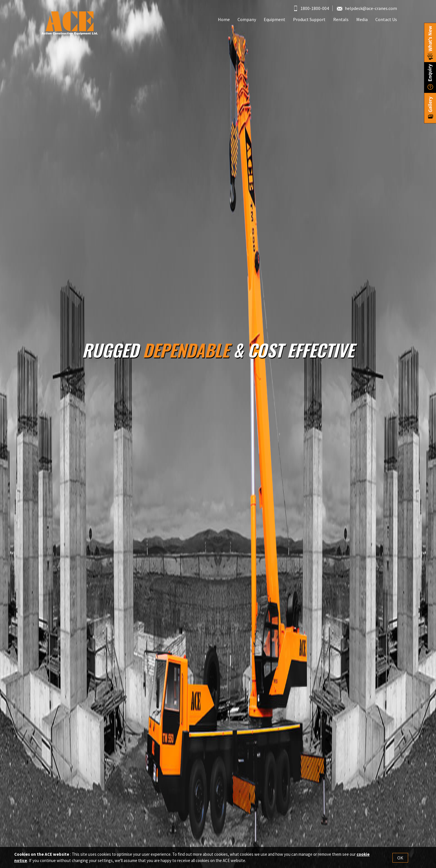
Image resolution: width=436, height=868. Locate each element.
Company (247, 19)
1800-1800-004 (312, 8)
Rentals (341, 19)
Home (224, 19)
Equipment (275, 19)
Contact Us (386, 19)
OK (400, 858)
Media (362, 19)
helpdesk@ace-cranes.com (367, 8)
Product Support (309, 19)
